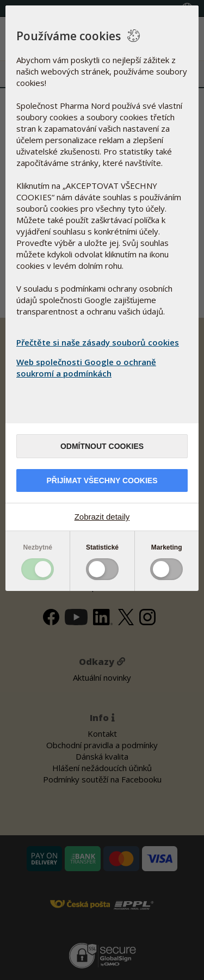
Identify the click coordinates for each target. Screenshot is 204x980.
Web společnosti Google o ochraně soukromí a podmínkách (86, 368)
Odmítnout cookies (102, 446)
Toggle (38, 569)
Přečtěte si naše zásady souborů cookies (98, 342)
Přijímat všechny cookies (102, 480)
